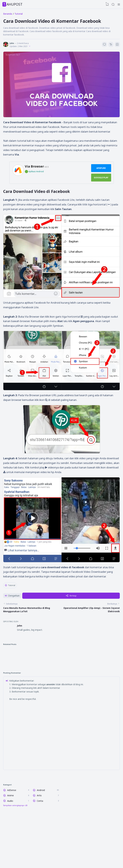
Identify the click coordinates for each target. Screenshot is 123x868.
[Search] (113, 4)
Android (41, 827)
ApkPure (101, 172)
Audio (10, 839)
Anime (10, 833)
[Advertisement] (62, 608)
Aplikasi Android (36, 175)
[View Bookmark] (106, 4)
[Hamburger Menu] (119, 4)
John (20, 654)
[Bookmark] (117, 47)
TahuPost (13, 4)
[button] (13, 621)
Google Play (101, 181)
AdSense (12, 827)
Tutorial (10, 595)
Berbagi (72, 621)
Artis (40, 833)
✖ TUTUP (61, 602)
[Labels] (32, 844)
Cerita (40, 839)
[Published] (31, 48)
